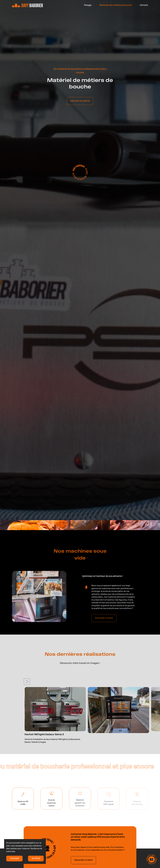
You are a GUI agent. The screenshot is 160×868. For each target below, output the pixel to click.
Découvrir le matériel (80, 106)
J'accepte (14, 858)
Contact (144, 5)
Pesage (88, 5)
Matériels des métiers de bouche (116, 5)
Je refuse (36, 858)
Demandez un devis (83, 860)
